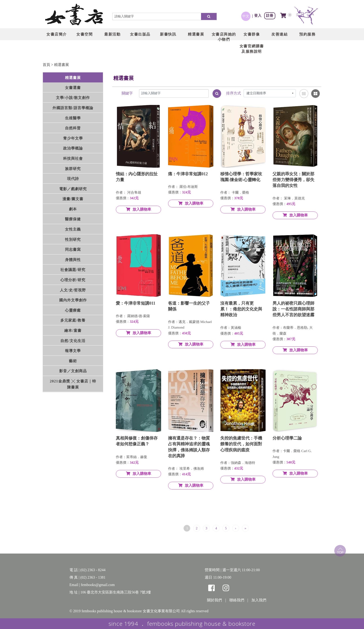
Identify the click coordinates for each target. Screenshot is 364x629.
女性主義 (73, 229)
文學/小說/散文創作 (73, 98)
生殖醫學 (73, 118)
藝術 (73, 361)
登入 (258, 15)
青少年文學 (73, 138)
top (340, 551)
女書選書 (73, 88)
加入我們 (259, 600)
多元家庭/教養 (73, 320)
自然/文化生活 (73, 341)
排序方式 (234, 93)
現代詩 (73, 179)
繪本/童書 (73, 331)
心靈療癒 (73, 310)
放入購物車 (139, 209)
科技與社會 (73, 158)
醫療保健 (73, 219)
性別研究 (73, 240)
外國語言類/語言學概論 (73, 108)
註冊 (270, 15)
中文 (246, 16)
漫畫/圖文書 (73, 199)
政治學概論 (73, 148)
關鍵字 (127, 93)
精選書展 (62, 65)
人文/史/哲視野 (73, 290)
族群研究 (73, 169)
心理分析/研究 (73, 280)
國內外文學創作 (73, 300)
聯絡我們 (237, 600)
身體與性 (73, 260)
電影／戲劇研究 (73, 189)
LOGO (74, 15)
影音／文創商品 (73, 371)
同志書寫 (73, 249)
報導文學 (73, 351)
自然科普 (73, 128)
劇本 (73, 209)
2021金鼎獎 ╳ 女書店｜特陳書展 (73, 384)
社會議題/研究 (73, 270)
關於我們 (214, 600)
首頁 (46, 65)
